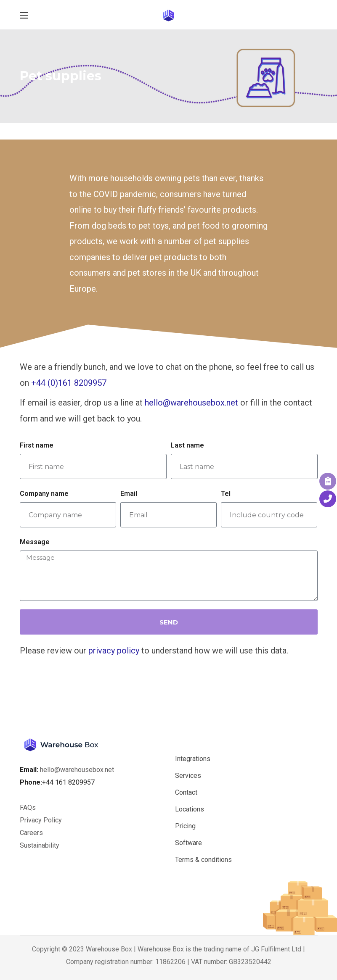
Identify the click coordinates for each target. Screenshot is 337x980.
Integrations (193, 759)
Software (188, 843)
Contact (186, 792)
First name (37, 445)
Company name (44, 494)
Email (129, 494)
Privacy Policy (41, 820)
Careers (32, 833)
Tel (226, 494)
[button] (313, 15)
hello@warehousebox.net (191, 403)
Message (35, 542)
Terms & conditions (203, 860)
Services (188, 776)
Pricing (185, 826)
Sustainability (40, 845)
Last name (187, 445)
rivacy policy (116, 651)
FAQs (28, 807)
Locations (190, 809)
